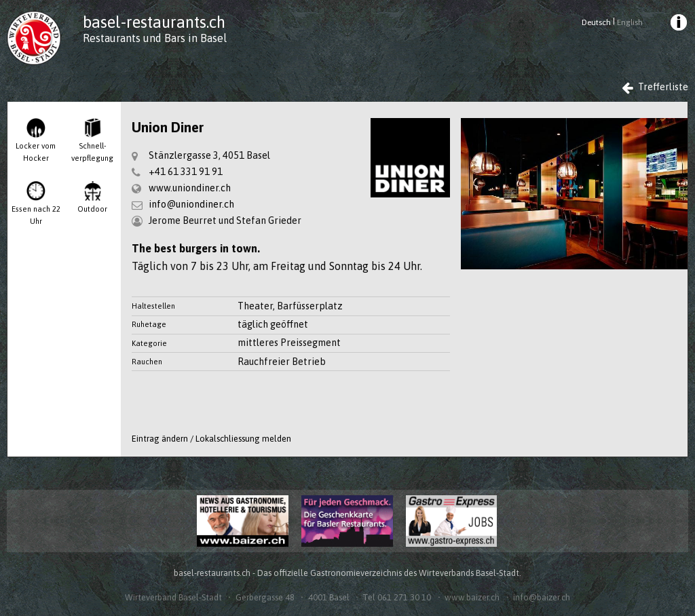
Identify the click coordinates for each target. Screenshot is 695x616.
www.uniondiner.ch (190, 188)
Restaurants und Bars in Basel (155, 38)
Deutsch (596, 22)
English (630, 22)
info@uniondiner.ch (191, 204)
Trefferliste (655, 87)
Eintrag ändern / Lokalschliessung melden (211, 439)
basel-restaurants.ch (154, 22)
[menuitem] (677, 24)
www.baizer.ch (472, 597)
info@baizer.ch (542, 597)
